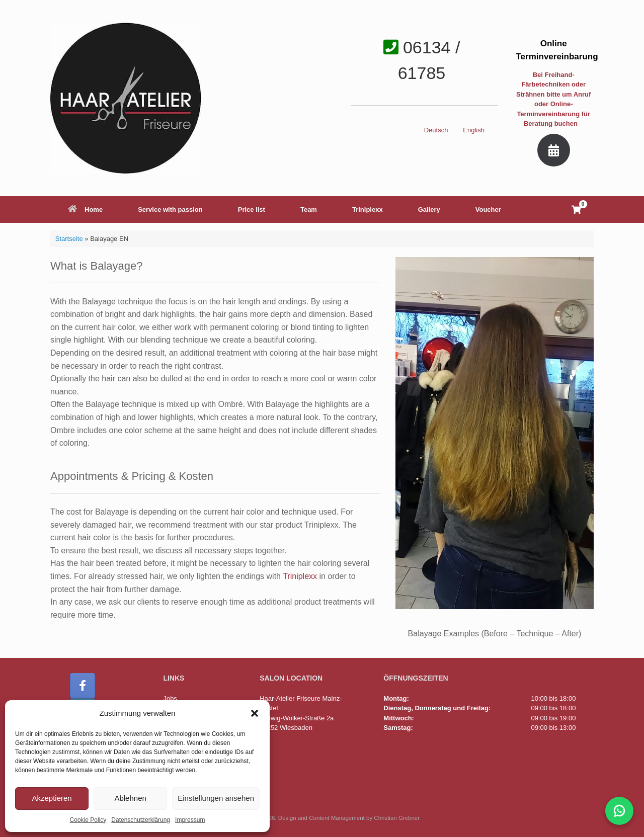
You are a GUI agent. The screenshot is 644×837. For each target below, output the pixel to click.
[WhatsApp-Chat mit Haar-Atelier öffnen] (619, 811)
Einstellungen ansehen (216, 798)
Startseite (69, 239)
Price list (252, 210)
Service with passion (170, 210)
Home (85, 210)
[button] (255, 713)
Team (309, 210)
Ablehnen (130, 798)
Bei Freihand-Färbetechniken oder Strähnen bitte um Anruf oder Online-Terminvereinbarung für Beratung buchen (553, 99)
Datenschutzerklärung (141, 820)
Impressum (190, 820)
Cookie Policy (88, 820)
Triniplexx (368, 210)
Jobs (170, 697)
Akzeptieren (52, 798)
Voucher (488, 210)
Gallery (429, 210)
